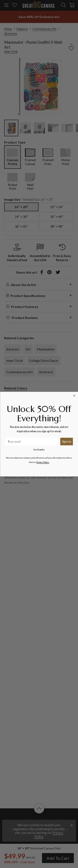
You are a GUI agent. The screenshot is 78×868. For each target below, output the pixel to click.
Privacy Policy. (43, 462)
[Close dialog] (74, 396)
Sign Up (67, 441)
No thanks (39, 449)
